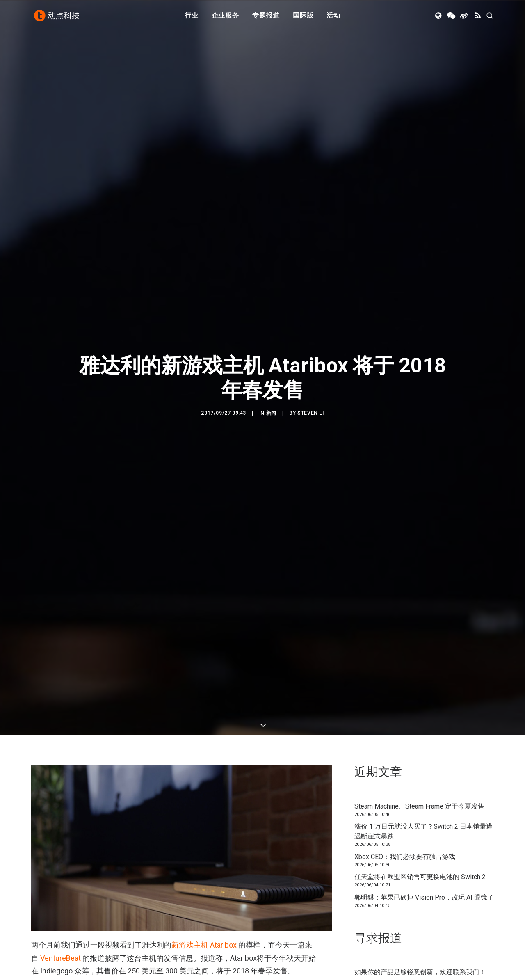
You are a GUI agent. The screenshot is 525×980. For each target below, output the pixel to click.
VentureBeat (60, 929)
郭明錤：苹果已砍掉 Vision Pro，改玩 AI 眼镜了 (424, 868)
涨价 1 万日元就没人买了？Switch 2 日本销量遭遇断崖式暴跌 (423, 803)
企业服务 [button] (225, 17)
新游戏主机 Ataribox (204, 916)
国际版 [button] (303, 17)
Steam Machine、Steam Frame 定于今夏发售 (419, 777)
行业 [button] (192, 17)
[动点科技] (57, 18)
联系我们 (466, 943)
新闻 (271, 399)
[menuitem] (192, 18)
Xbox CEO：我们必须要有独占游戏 (405, 828)
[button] (439, 18)
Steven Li (310, 399)
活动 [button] (333, 17)
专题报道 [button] (266, 17)
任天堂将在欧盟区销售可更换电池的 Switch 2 (420, 848)
